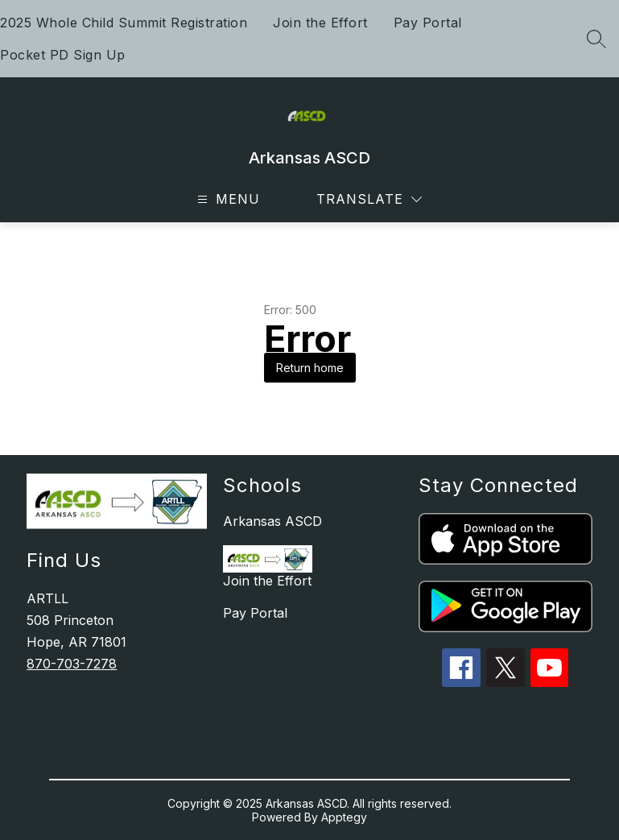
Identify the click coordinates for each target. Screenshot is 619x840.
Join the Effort (320, 23)
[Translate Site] (369, 199)
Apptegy (344, 817)
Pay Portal (428, 23)
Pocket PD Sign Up (63, 55)
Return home (310, 368)
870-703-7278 (72, 664)
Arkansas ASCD (272, 521)
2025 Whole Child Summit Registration (124, 23)
